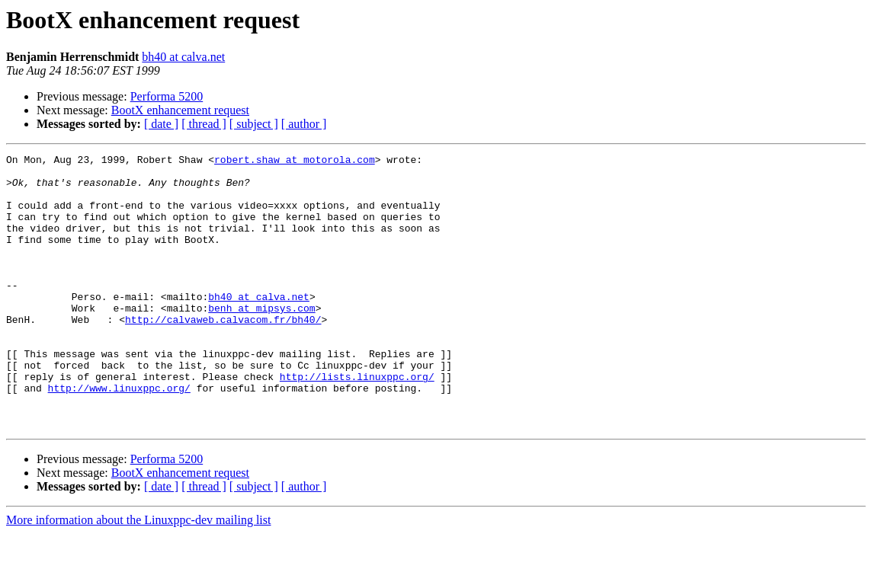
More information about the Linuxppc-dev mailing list (138, 575)
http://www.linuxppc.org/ (119, 436)
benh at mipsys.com (261, 340)
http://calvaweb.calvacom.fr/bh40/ (223, 353)
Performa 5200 (167, 96)
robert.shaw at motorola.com (295, 161)
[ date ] (161, 124)
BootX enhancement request (180, 110)
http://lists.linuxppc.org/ (357, 422)
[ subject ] (254, 124)
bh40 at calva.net (183, 57)
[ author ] (304, 124)
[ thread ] (204, 124)
